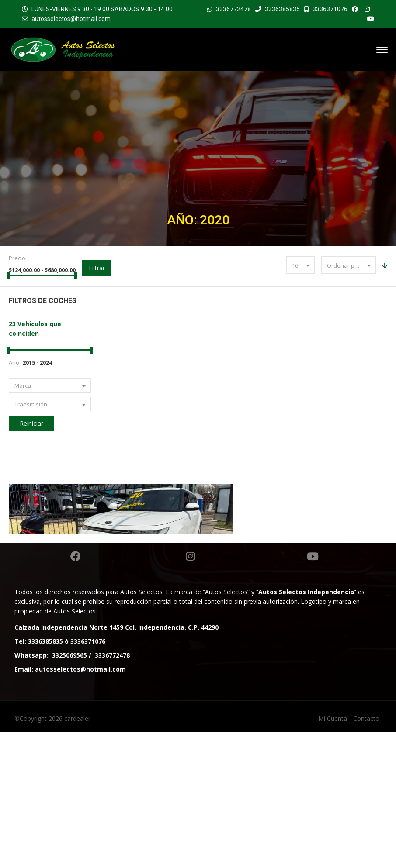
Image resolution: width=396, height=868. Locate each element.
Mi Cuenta (333, 854)
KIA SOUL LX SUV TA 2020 (293, 604)
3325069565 (69, 791)
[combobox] (300, 265)
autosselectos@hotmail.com (71, 19)
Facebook (76, 692)
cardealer (77, 854)
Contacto (366, 854)
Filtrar (97, 268)
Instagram (190, 692)
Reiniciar (31, 423)
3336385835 (278, 9)
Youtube (313, 692)
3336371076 (326, 9)
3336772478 (233, 9)
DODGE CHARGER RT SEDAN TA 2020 (104, 604)
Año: (15, 362)
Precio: (18, 258)
